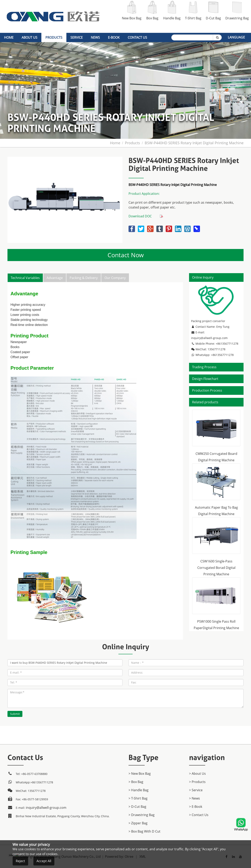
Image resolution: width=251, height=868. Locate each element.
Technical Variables (25, 278)
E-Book (114, 37)
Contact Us (137, 37)
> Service (196, 790)
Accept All (44, 863)
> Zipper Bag (138, 823)
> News (195, 798)
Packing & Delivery (84, 278)
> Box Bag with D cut (144, 831)
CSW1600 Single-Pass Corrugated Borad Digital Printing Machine (216, 568)
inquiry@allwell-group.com (209, 338)
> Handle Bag (139, 790)
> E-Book (196, 807)
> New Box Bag (140, 774)
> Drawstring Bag (142, 815)
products (54, 37)
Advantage (55, 278)
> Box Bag (136, 782)
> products (197, 782)
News (95, 37)
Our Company (115, 278)
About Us (29, 37)
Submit (15, 714)
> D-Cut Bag (137, 807)
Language (236, 37)
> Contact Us (199, 815)
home (9, 37)
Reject (20, 863)
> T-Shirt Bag (138, 798)
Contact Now (126, 255)
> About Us (197, 774)
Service (77, 37)
